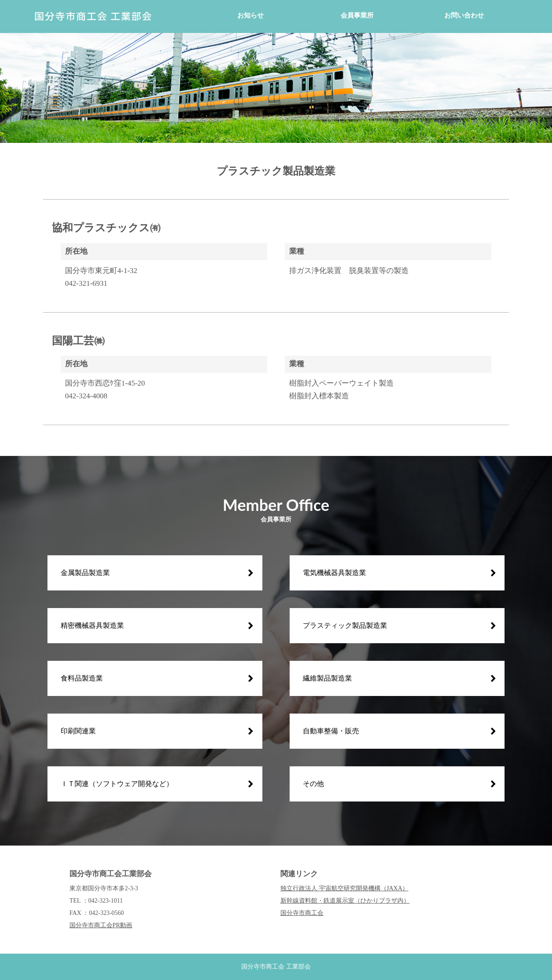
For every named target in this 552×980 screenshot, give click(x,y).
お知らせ (251, 15)
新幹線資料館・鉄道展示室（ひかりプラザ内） (345, 901)
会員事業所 (357, 15)
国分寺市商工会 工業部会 (276, 967)
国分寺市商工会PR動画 (101, 925)
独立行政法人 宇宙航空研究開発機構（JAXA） (344, 888)
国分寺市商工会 (302, 913)
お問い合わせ (464, 15)
